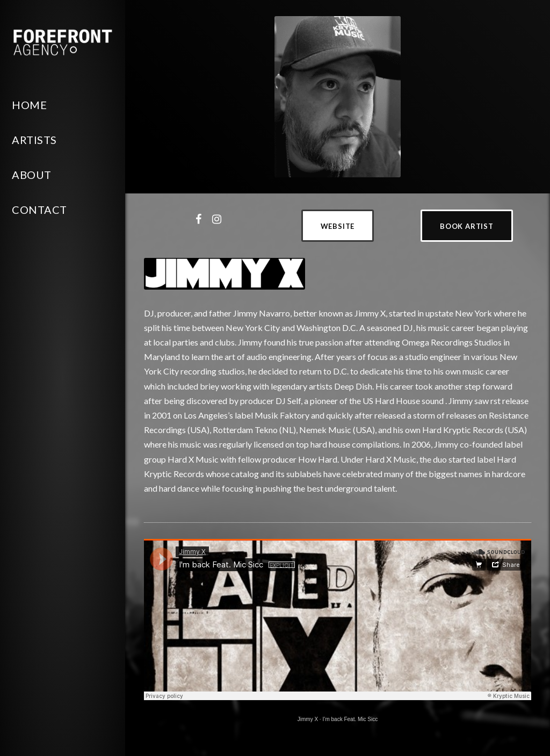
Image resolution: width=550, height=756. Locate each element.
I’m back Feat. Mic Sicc (350, 719)
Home (29, 105)
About (32, 175)
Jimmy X (308, 719)
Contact (39, 210)
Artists (34, 140)
